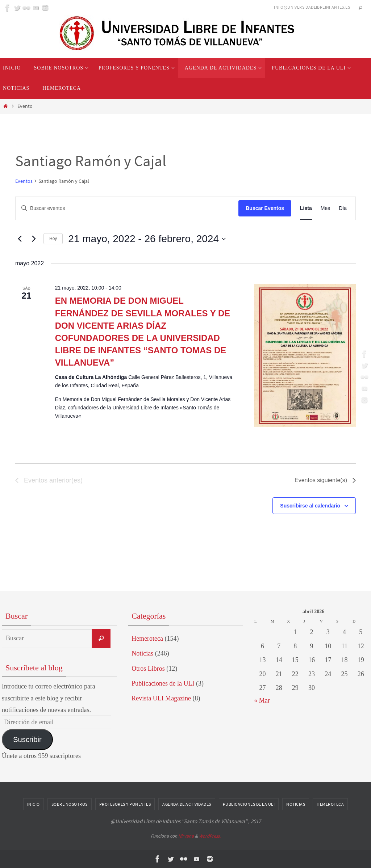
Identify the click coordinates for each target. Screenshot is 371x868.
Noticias (142, 653)
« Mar (262, 700)
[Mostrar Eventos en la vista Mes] (325, 208)
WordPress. (210, 836)
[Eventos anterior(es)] (20, 239)
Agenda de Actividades (187, 804)
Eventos (24, 181)
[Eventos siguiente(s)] (34, 239)
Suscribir (27, 740)
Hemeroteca (147, 639)
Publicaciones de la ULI (163, 683)
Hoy (53, 239)
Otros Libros (148, 669)
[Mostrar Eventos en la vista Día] (343, 208)
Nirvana (186, 836)
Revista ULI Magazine (161, 698)
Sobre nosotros (70, 804)
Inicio (34, 804)
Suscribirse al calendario (310, 506)
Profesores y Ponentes (125, 804)
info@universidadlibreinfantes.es (312, 7)
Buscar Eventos (265, 208)
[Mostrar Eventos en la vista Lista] (306, 208)
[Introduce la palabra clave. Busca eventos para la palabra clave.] (127, 208)
